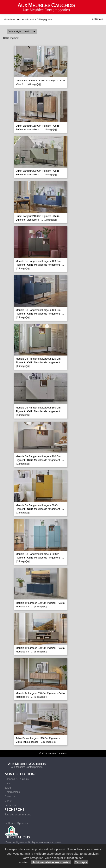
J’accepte (81, 862)
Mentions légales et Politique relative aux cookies (33, 842)
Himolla (9, 783)
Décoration (11, 805)
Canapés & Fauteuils (17, 779)
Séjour (8, 788)
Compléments (13, 792)
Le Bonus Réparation (17, 823)
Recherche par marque (18, 814)
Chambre (10, 796)
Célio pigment (45, 19)
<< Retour (97, 19)
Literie (8, 801)
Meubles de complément (20, 19)
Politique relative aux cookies (51, 862)
